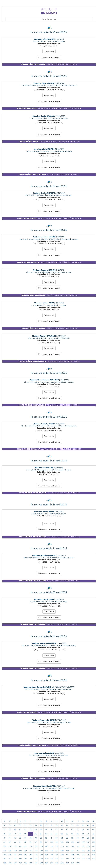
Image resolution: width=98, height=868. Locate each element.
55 (4, 834)
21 (15, 826)
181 (5, 863)
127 (5, 850)
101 (57, 842)
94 (20, 842)
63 (46, 834)
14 (72, 821)
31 (67, 826)
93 (15, 842)
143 (88, 850)
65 (57, 834)
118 (52, 846)
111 (15, 846)
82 (51, 838)
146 (10, 855)
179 (88, 859)
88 (83, 838)
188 (41, 863)
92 (10, 842)
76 (20, 838)
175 (67, 859)
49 (67, 830)
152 (41, 855)
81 (46, 838)
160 (83, 855)
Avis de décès (49, 51)
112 (20, 846)
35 (88, 826)
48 (62, 830)
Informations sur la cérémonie (49, 57)
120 (62, 846)
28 (51, 826)
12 (62, 821)
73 (4, 838)
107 (88, 842)
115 (36, 846)
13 (67, 821)
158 (73, 855)
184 (20, 863)
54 (93, 830)
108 (93, 842)
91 (4, 842)
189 (46, 863)
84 (62, 838)
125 (88, 846)
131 (26, 850)
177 (78, 859)
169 (36, 859)
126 (93, 846)
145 (5, 855)
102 (62, 842)
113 (26, 846)
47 (57, 830)
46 (51, 830)
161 (88, 855)
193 (67, 863)
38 (10, 830)
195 (78, 863)
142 (83, 850)
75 (15, 838)
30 (62, 826)
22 (20, 826)
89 (88, 838)
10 (51, 821)
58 (20, 834)
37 (4, 830)
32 (72, 826)
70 (83, 834)
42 (30, 830)
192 (62, 863)
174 (62, 859)
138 (62, 850)
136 (52, 850)
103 (67, 842)
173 (57, 859)
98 (41, 842)
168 (31, 859)
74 (10, 838)
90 (93, 838)
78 (30, 838)
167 (26, 859)
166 (20, 859)
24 (30, 826)
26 (41, 826)
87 (77, 838)
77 (25, 838)
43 (36, 830)
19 (4, 826)
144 (93, 850)
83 (57, 838)
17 (88, 821)
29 (57, 826)
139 (67, 850)
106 (83, 842)
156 (62, 855)
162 (93, 855)
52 (83, 830)
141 (78, 850)
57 (15, 834)
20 (10, 826)
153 (46, 855)
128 (10, 850)
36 (93, 826)
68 (72, 834)
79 (36, 838)
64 (51, 834)
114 (31, 846)
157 (67, 855)
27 (46, 826)
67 (67, 834)
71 (88, 834)
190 (52, 863)
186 (31, 863)
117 (46, 846)
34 (83, 826)
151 (36, 855)
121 (67, 846)
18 (93, 821)
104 (73, 842)
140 (73, 850)
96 (30, 842)
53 (88, 830)
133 (36, 850)
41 (25, 830)
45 (46, 830)
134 (41, 850)
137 (57, 850)
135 (46, 850)
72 (93, 834)
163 (5, 859)
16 (83, 821)
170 (41, 859)
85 (67, 838)
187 (36, 863)
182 (10, 863)
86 (72, 838)
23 (25, 826)
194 (73, 863)
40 (20, 830)
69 (77, 834)
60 (30, 834)
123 (78, 846)
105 (78, 842)
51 (77, 830)
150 (31, 855)
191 (57, 863)
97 (36, 842)
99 (46, 842)
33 (77, 826)
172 (52, 859)
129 (15, 850)
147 (15, 855)
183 (15, 863)
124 (83, 846)
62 (41, 834)
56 (10, 834)
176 (73, 859)
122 (73, 846)
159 (78, 855)
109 (5, 846)
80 (41, 838)
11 (57, 821)
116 (41, 846)
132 (31, 850)
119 (57, 846)
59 (25, 834)
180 (93, 859)
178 (83, 859)
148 (20, 855)
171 (46, 859)
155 (57, 855)
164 (10, 859)
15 (78, 821)
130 (20, 850)
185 (26, 863)
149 (26, 855)
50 (72, 830)
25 (36, 826)
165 (15, 859)
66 (62, 834)
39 (15, 830)
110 (10, 846)
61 (36, 834)
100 (52, 842)
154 (52, 855)
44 (41, 830)
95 (25, 842)
